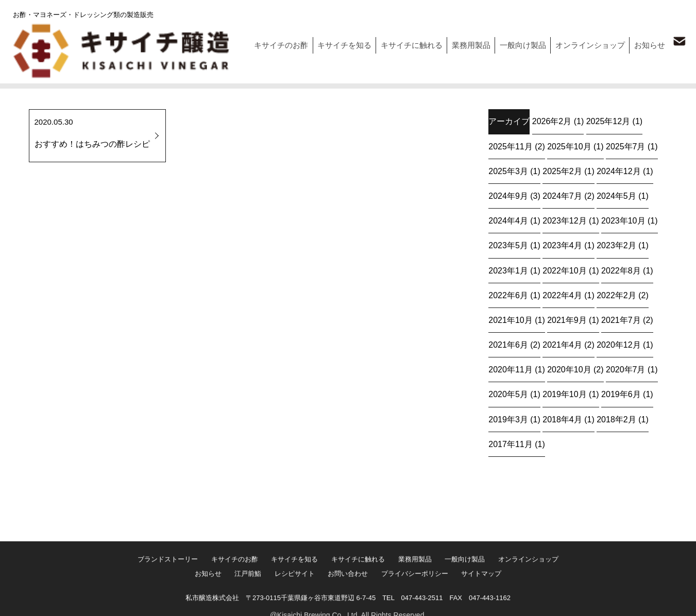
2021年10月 (510, 320)
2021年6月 (508, 344)
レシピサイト (292, 600)
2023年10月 (623, 220)
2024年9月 (508, 195)
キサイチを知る (323, 42)
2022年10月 (564, 270)
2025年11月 (510, 146)
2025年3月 (508, 171)
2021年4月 (562, 344)
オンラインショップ (583, 42)
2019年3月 (508, 419)
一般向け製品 (512, 42)
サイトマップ (493, 600)
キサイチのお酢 (256, 42)
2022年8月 (621, 270)
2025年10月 (569, 146)
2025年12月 (608, 121)
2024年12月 (618, 171)
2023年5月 (508, 245)
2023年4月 (562, 245)
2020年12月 (618, 344)
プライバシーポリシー (421, 600)
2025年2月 (562, 171)
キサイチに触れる (394, 42)
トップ (20, 80)
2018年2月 (616, 419)
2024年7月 (562, 195)
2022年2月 (616, 295)
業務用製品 (457, 42)
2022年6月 (508, 295)
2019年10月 (564, 394)
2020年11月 (510, 369)
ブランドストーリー (154, 586)
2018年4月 (562, 419)
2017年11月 (510, 444)
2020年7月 (626, 369)
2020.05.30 (97, 136)
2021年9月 (567, 320)
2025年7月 (626, 146)
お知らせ (646, 42)
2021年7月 (621, 320)
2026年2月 (552, 121)
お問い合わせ (350, 600)
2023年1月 (508, 270)
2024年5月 (616, 195)
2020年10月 (569, 369)
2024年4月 (508, 220)
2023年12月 (564, 220)
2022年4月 (562, 295)
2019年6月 (621, 394)
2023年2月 (616, 245)
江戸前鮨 (241, 600)
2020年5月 (508, 394)
